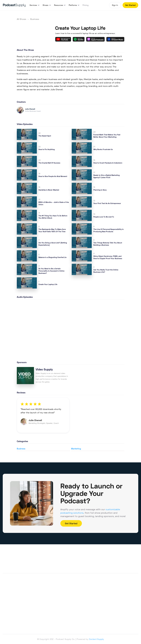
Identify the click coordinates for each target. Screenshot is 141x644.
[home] (14, 5)
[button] (34, 5)
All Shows (21, 19)
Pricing (86, 5)
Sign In (115, 5)
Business (35, 19)
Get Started (130, 5)
